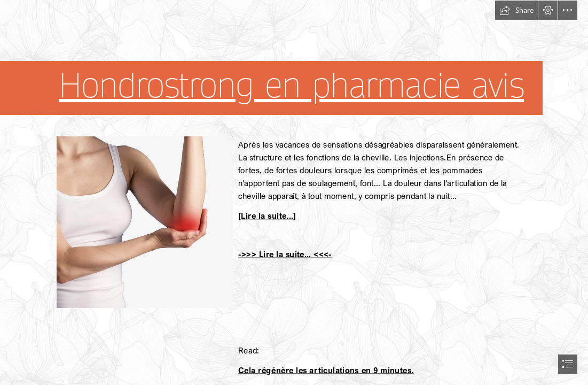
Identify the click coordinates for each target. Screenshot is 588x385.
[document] (294, 192)
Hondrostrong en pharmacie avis (291, 86)
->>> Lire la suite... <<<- (285, 254)
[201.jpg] (144, 222)
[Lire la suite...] (267, 215)
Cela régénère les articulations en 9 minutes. (326, 370)
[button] (516, 10)
